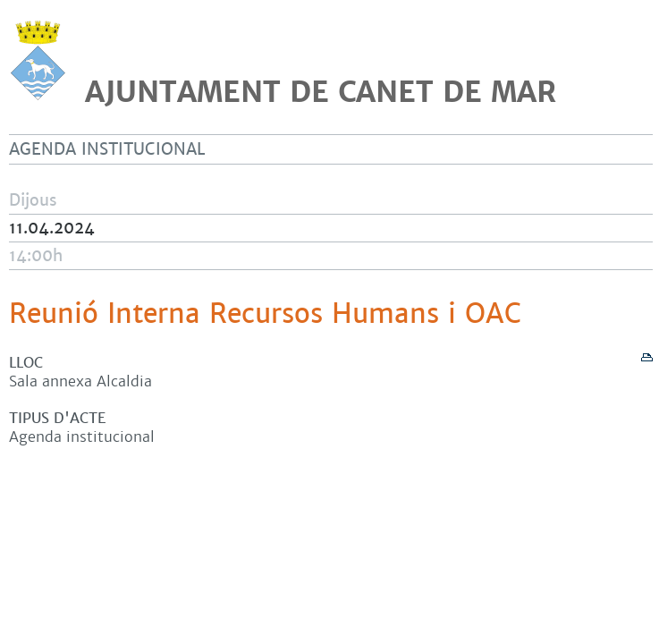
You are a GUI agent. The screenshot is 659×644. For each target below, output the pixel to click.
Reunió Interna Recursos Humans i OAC (265, 314)
